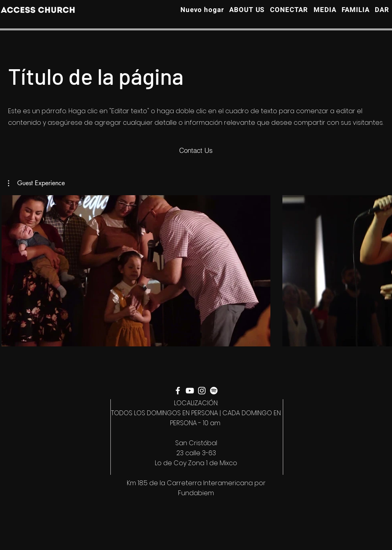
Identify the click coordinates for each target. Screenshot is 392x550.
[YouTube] (190, 391)
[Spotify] (214, 391)
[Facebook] (178, 391)
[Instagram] (202, 391)
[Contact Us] (196, 150)
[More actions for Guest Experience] (36, 183)
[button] (36, 183)
